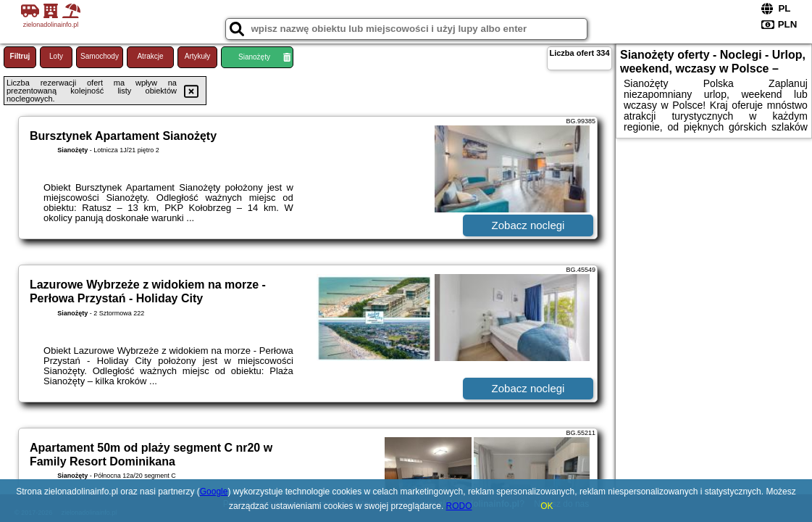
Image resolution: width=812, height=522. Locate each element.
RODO (459, 506)
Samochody (100, 56)
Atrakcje (150, 56)
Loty (56, 56)
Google (214, 492)
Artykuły (198, 56)
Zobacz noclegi (528, 225)
